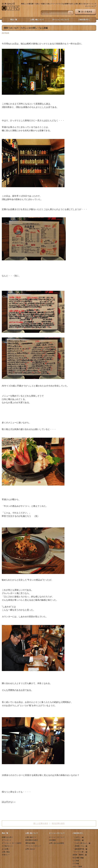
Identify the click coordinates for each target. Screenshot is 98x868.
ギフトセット (7, 840)
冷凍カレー (6, 855)
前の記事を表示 (58, 823)
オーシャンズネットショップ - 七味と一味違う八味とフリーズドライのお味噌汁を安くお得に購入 (11, 7)
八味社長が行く (84, 20)
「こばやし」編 (78, 837)
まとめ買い (6, 849)
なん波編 (76, 861)
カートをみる (85, 12)
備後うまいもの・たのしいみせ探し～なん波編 (26, 28)
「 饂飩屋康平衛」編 (80, 849)
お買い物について (37, 20)
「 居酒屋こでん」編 (80, 846)
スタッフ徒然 (77, 867)
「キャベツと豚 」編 (80, 852)
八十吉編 (76, 864)
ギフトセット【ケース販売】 (12, 843)
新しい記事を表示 (41, 823)
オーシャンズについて (61, 20)
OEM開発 (52, 840)
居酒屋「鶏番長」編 (80, 855)
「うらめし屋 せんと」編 (81, 843)
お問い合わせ (30, 849)
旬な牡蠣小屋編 (78, 858)
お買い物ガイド (31, 837)
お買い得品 (6, 852)
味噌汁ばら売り (7, 837)
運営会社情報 (30, 843)
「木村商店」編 (78, 840)
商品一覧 (14, 20)
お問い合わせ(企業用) (57, 843)
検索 (71, 13)
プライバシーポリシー (33, 846)
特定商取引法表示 (32, 840)
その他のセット (7, 846)
